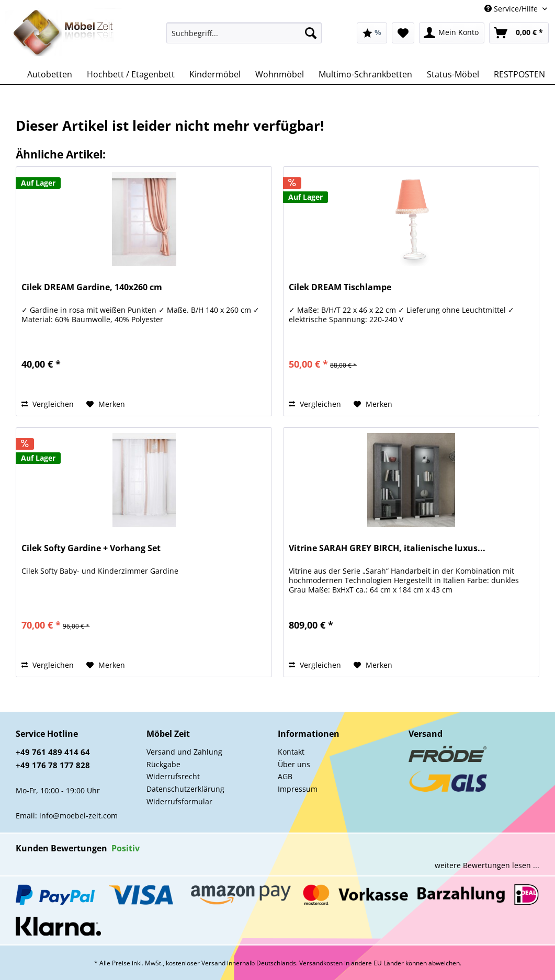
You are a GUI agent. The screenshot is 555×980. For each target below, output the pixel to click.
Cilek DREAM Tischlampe (340, 287)
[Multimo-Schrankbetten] (365, 74)
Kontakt (291, 752)
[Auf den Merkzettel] (106, 404)
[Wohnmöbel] (280, 74)
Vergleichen (48, 404)
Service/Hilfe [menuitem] (512, 9)
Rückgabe (163, 764)
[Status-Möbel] (453, 74)
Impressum (298, 789)
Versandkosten (321, 963)
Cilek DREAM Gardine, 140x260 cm (92, 287)
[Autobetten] (50, 74)
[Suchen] (311, 33)
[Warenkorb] (519, 33)
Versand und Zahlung (184, 752)
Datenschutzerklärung (185, 789)
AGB (285, 776)
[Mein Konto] (452, 33)
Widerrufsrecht (173, 776)
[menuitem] (244, 38)
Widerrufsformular (179, 801)
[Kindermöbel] (215, 74)
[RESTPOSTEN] (519, 74)
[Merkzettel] (403, 33)
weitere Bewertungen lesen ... (487, 865)
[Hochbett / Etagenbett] (131, 74)
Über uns (294, 764)
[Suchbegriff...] (244, 33)
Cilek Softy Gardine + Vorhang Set (91, 548)
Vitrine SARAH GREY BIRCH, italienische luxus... (387, 548)
